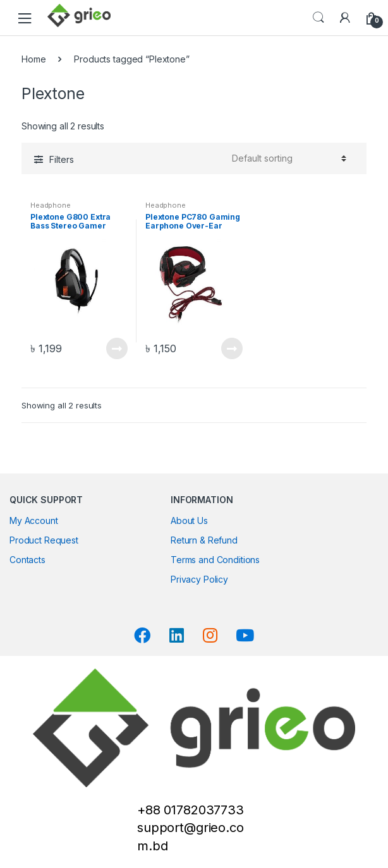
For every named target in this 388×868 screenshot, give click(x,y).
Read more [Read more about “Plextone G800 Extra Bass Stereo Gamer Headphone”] (116, 348)
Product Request (44, 540)
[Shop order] (287, 158)
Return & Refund (204, 540)
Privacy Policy (199, 579)
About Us (189, 520)
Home (33, 59)
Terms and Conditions (215, 560)
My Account (34, 520)
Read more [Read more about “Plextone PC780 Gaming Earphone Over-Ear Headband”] (231, 348)
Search (318, 18)
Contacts (27, 560)
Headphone (51, 205)
